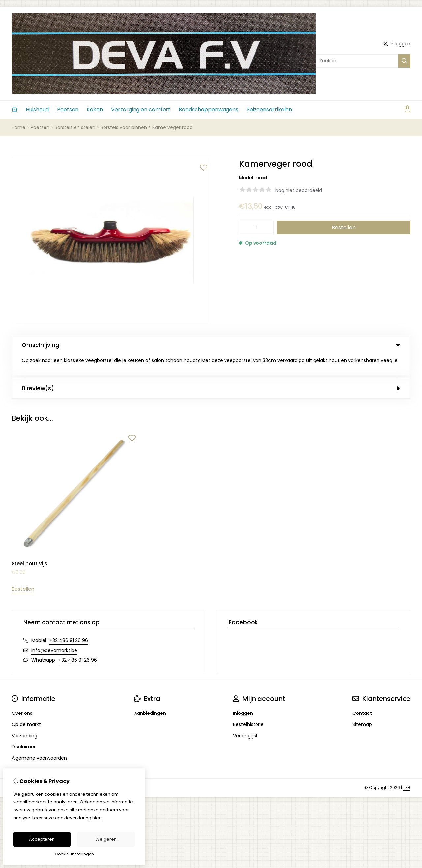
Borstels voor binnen (124, 127)
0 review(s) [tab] (211, 369)
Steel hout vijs (30, 544)
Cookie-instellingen (74, 854)
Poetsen (68, 110)
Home (18, 127)
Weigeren (106, 839)
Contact (362, 694)
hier (96, 818)
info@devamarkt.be (54, 631)
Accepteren (42, 839)
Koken (95, 110)
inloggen (397, 44)
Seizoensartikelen (269, 110)
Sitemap (362, 705)
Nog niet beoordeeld (299, 190)
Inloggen (243, 694)
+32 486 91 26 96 (69, 621)
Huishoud (37, 110)
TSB (407, 768)
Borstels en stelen (75, 127)
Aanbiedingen (150, 694)
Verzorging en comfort (141, 110)
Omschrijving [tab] (211, 345)
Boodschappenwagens (209, 110)
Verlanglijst (245, 716)
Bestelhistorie (248, 705)
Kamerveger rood (172, 127)
